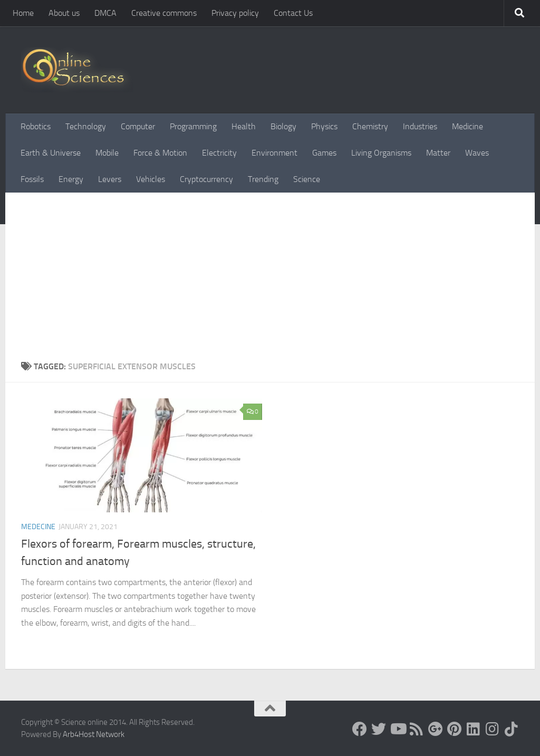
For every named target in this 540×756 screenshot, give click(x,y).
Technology (86, 126)
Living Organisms (381, 153)
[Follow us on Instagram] (493, 729)
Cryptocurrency (206, 179)
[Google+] (436, 729)
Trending (263, 179)
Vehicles (151, 179)
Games (324, 153)
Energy (71, 179)
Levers (110, 179)
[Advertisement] (270, 272)
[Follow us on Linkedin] (474, 729)
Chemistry (370, 126)
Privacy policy (235, 13)
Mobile (107, 153)
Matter (438, 153)
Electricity (219, 153)
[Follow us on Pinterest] (455, 729)
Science (307, 179)
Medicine (467, 126)
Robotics (36, 126)
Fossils (32, 179)
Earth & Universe (51, 153)
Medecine (38, 527)
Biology (283, 126)
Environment (274, 153)
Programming (193, 126)
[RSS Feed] (417, 729)
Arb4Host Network (94, 734)
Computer (138, 126)
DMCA (105, 13)
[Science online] (360, 729)
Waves (477, 153)
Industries (420, 126)
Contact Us (293, 13)
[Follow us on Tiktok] (512, 729)
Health (244, 126)
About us (64, 13)
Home (23, 13)
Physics (324, 126)
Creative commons (164, 13)
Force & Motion (160, 153)
